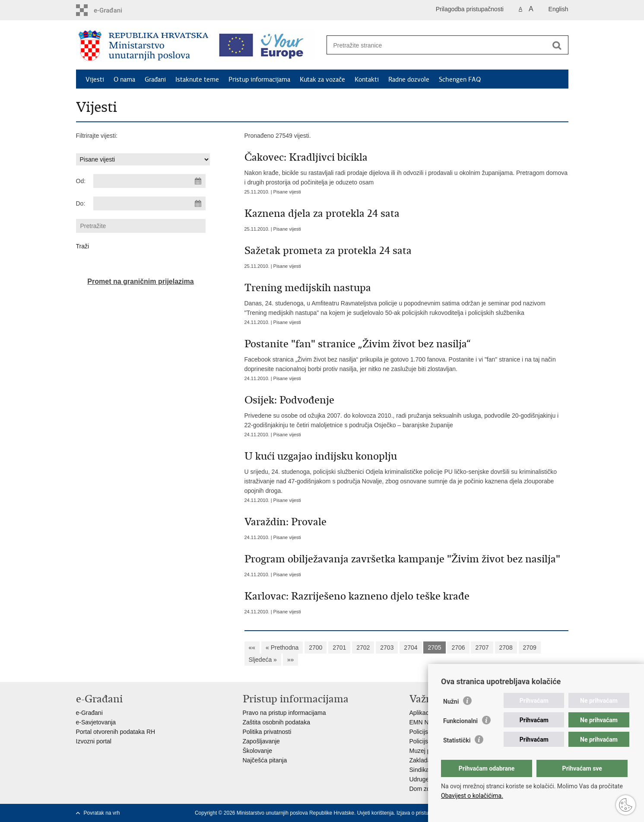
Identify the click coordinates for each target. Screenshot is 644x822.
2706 (458, 647)
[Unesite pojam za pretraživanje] (438, 45)
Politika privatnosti (267, 732)
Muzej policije (428, 751)
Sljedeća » (263, 660)
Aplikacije (422, 713)
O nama (124, 79)
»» (291, 660)
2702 (363, 647)
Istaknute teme (197, 79)
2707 (482, 647)
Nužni (451, 701)
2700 (316, 647)
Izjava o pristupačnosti (422, 813)
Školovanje (258, 751)
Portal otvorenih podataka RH (116, 732)
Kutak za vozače (322, 79)
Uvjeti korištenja (376, 813)
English (558, 9)
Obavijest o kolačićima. (472, 796)
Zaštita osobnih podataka (276, 722)
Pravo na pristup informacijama (284, 713)
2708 (506, 647)
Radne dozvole (409, 79)
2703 (387, 647)
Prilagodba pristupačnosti (470, 9)
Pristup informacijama (259, 79)
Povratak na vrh (102, 813)
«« (252, 647)
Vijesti (95, 79)
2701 (339, 647)
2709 (530, 647)
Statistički (457, 740)
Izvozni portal (94, 741)
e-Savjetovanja (96, 722)
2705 (434, 647)
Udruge (419, 779)
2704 (411, 647)
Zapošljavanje (261, 741)
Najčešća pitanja (265, 760)
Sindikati (421, 770)
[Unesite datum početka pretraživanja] (149, 181)
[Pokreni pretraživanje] (557, 45)
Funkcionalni (460, 721)
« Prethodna (282, 647)
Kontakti (367, 79)
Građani (155, 79)
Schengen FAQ (460, 79)
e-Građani (89, 713)
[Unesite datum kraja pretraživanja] (149, 203)
